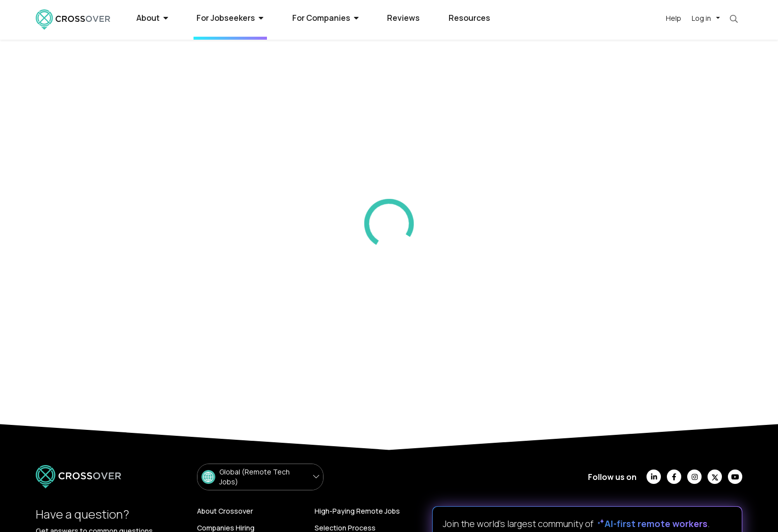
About (152, 18)
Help (674, 18)
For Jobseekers (230, 18)
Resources (469, 18)
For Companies (325, 18)
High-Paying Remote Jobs (357, 511)
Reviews (403, 18)
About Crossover (225, 511)
